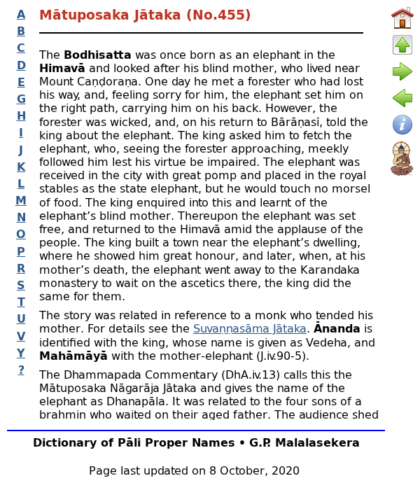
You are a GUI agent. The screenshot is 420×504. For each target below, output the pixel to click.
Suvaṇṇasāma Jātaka (250, 328)
